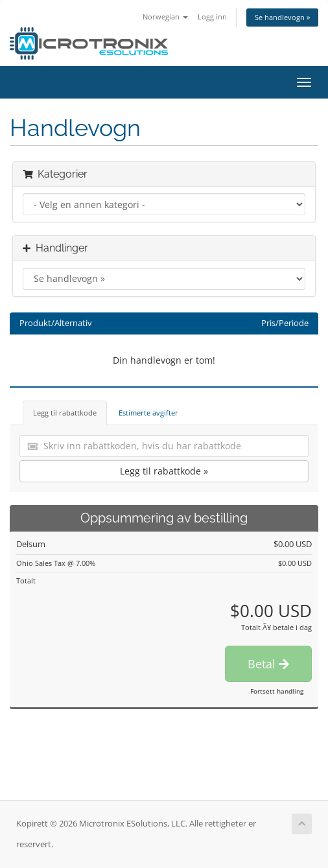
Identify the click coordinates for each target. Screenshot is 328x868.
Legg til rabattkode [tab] (65, 413)
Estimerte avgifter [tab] (148, 413)
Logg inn (212, 17)
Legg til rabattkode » (164, 471)
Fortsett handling (277, 691)
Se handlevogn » (282, 17)
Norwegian (165, 17)
